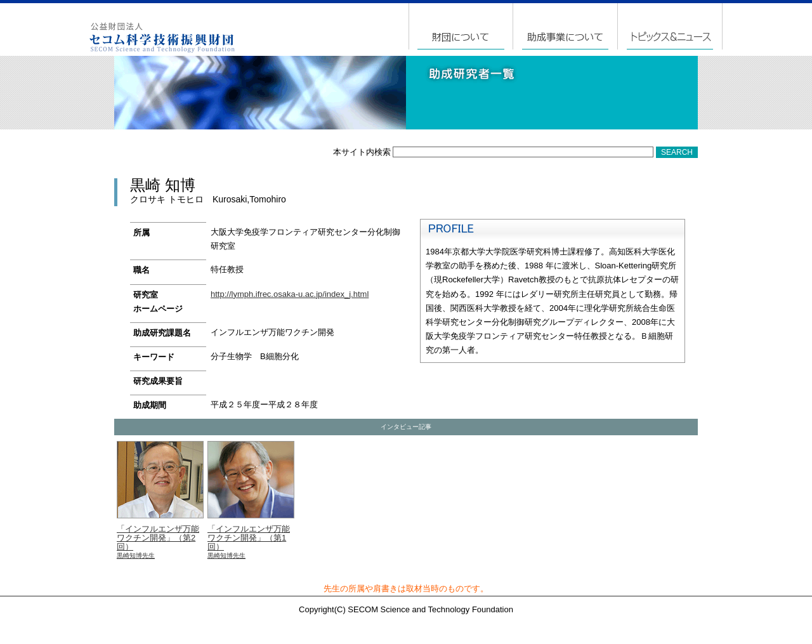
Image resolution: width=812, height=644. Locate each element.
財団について (461, 26)
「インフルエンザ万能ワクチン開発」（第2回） (160, 501)
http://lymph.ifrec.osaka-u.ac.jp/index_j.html (290, 294)
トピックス (670, 26)
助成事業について (566, 26)
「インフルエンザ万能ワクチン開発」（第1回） (251, 501)
